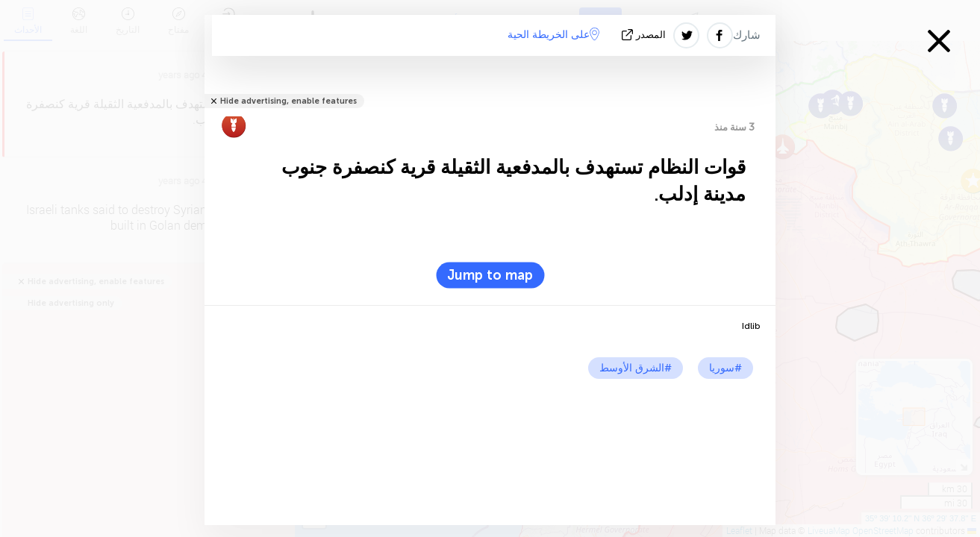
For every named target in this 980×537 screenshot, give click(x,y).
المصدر (645, 35)
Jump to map (490, 275)
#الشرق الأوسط (636, 368)
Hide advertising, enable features (288, 101)
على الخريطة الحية (553, 34)
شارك (747, 35)
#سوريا (725, 368)
